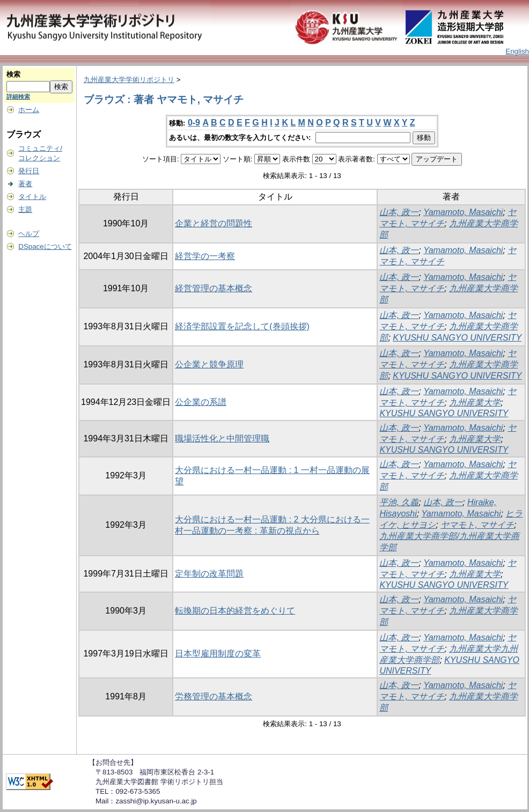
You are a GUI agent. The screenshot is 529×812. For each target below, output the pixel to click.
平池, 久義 (399, 502)
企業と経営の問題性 (214, 223)
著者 (25, 184)
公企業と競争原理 (209, 364)
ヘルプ (29, 234)
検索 (13, 74)
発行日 (29, 171)
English (517, 51)
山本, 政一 (399, 212)
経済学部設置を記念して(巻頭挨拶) (242, 326)
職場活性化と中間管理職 (222, 438)
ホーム (29, 110)
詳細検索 (18, 97)
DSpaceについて (45, 246)
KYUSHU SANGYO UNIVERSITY (457, 338)
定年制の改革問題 (209, 574)
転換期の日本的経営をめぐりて (235, 611)
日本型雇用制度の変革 (218, 654)
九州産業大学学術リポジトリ (129, 80)
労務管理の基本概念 (214, 696)
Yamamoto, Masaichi (463, 212)
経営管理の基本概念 (214, 288)
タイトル (32, 197)
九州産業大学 (475, 403)
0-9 (194, 123)
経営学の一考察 (205, 256)
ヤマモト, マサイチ (477, 525)
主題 (25, 209)
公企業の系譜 (201, 402)
